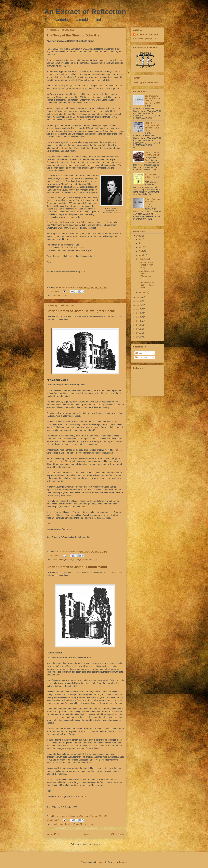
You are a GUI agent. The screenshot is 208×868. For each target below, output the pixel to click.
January (143, 292)
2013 (139, 325)
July (141, 239)
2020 (139, 297)
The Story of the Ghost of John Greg (74, 35)
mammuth (102, 862)
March (142, 255)
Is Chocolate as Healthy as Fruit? (153, 154)
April (141, 251)
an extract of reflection (147, 35)
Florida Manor (80, 824)
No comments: (53, 291)
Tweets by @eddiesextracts (146, 82)
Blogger (123, 862)
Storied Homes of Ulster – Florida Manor (77, 567)
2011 (139, 333)
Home (86, 834)
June (141, 243)
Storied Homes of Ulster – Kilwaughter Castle (81, 311)
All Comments (142, 357)
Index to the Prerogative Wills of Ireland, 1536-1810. (153, 126)
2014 (139, 321)
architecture (59, 560)
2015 (139, 317)
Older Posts (118, 834)
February (143, 259)
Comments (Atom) (91, 844)
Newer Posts (53, 834)
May (141, 247)
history (64, 296)
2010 (139, 337)
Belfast (57, 296)
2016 (139, 313)
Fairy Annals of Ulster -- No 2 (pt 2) (153, 177)
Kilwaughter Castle (89, 560)
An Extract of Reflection (85, 12)
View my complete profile (144, 38)
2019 (139, 301)
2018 (139, 305)
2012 (139, 329)
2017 (139, 309)
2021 (139, 236)
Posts (139, 353)
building (69, 560)
